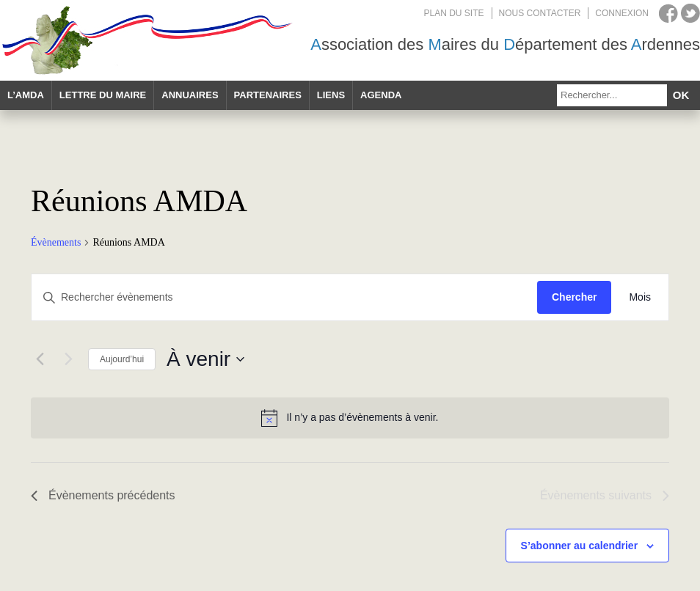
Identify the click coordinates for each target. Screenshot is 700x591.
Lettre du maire (103, 95)
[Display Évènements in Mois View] (640, 297)
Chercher (574, 297)
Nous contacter (540, 13)
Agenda (381, 95)
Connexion (622, 13)
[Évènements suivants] (68, 359)
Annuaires (190, 95)
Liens (331, 95)
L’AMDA (26, 95)
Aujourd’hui (122, 359)
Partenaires (268, 95)
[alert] (350, 418)
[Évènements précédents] (40, 359)
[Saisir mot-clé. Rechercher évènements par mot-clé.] (284, 297)
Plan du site (454, 13)
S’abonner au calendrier (580, 546)
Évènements (56, 242)
